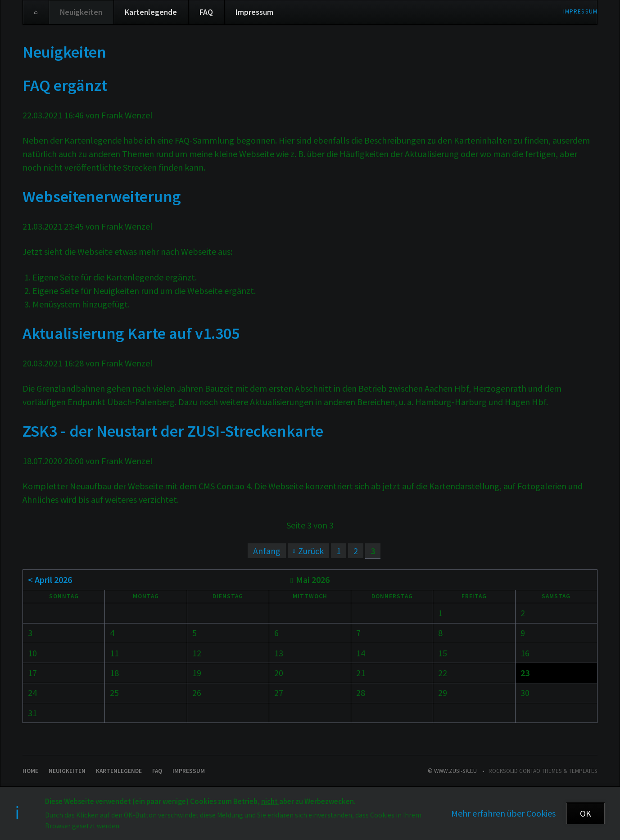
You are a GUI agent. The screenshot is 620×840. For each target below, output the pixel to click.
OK (586, 813)
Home (36, 12)
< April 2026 (50, 580)
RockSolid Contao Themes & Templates (543, 771)
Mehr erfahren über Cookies (503, 813)
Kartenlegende (151, 12)
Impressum (580, 11)
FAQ (206, 12)
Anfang (267, 551)
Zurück (311, 551)
